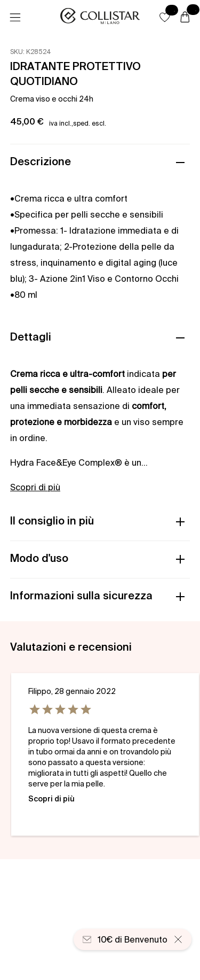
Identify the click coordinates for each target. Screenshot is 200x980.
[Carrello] (185, 18)
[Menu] (15, 18)
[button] (165, 17)
